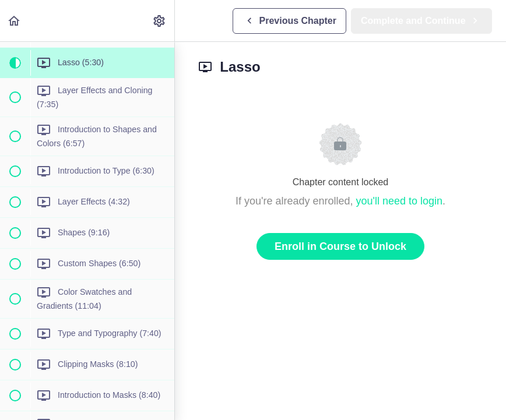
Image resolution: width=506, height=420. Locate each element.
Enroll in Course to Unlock (340, 246)
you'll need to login (400, 201)
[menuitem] (160, 21)
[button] (15, 21)
